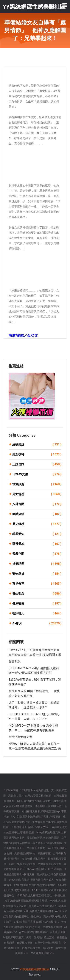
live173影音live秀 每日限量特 (34, 801)
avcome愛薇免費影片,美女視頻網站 (35, 885)
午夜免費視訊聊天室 (34, 859)
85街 (12, 864)
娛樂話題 (37, 564)
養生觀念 (37, 594)
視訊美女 (48, 948)
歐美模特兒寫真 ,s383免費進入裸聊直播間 (29, 911)
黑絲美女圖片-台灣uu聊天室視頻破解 (30, 796)
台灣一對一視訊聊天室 (48, 943)
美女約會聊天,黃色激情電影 (43, 838)
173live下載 (11, 790)
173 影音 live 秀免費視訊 (35, 790)
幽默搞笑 (37, 514)
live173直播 (55, 869)
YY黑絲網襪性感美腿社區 (35, 969)
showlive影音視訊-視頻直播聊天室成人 (31, 880)
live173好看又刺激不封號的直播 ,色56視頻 (36, 817)
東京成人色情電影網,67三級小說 (48, 906)
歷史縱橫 (37, 524)
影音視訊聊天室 (31, 948)
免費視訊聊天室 (26, 864)
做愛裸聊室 (44, 853)
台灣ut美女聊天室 (20, 737)
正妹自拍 (37, 464)
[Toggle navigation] (65, 5)
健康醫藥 (37, 604)
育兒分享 (37, 584)
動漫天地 (37, 544)
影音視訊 (15, 661)
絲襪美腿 (37, 445)
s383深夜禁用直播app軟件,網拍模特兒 (37, 922)
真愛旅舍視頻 (25, 943)
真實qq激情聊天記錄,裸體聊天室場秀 (26, 901)
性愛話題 (37, 484)
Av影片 (37, 623)
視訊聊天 (37, 614)
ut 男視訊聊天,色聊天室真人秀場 (30, 827)
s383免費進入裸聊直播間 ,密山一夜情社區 (41, 895)
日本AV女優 (37, 474)
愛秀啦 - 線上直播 (44, 937)
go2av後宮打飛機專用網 (34, 932)
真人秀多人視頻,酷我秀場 (47, 843)
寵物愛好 (37, 574)
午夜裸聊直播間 (36, 848)
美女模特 (37, 454)
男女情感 (37, 494)
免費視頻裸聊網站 (25, 853)
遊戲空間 (37, 554)
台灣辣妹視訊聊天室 (50, 864)
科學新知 (37, 534)
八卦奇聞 (37, 504)
